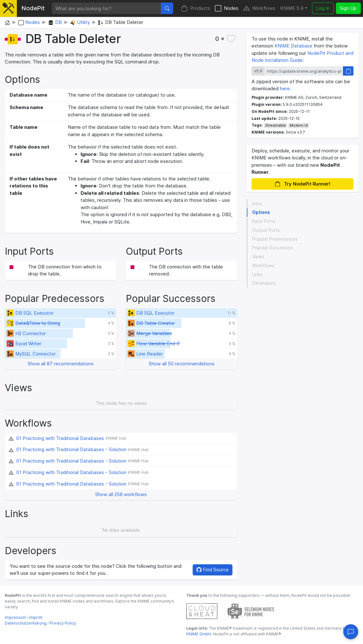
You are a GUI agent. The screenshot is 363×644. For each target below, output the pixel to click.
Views (258, 257)
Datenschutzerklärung (26, 623)
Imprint (36, 617)
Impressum (15, 617)
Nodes (227, 8)
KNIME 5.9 (292, 8)
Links (257, 274)
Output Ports (266, 230)
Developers (264, 283)
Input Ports (264, 221)
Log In (323, 8)
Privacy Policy (63, 623)
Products (196, 8)
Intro (257, 204)
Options (261, 212)
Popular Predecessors (275, 239)
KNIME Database (293, 46)
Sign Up (348, 8)
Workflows (259, 8)
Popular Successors (273, 248)
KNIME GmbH (199, 634)
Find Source (213, 570)
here (285, 88)
